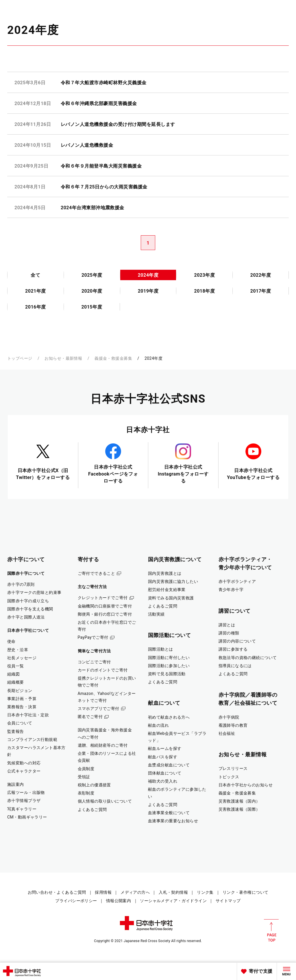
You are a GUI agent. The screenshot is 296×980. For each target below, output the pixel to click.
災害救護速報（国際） (239, 809)
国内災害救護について (175, 559)
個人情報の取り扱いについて (105, 801)
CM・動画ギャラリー (27, 817)
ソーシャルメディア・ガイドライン (173, 901)
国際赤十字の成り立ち (28, 601)
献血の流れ (158, 725)
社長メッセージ (22, 658)
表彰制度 (86, 793)
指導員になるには (235, 666)
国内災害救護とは (165, 573)
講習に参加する (233, 649)
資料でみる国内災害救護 (171, 598)
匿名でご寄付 (90, 717)
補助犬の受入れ (163, 781)
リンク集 (205, 892)
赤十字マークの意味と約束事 (34, 592)
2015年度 (92, 307)
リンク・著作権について (246, 892)
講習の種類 (229, 633)
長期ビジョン (20, 691)
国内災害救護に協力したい (173, 581)
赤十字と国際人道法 (26, 617)
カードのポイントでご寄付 (103, 670)
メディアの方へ (135, 892)
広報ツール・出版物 (26, 792)
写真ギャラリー (22, 809)
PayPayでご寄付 (93, 637)
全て (35, 275)
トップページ (20, 358)
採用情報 (103, 892)
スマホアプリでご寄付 (99, 709)
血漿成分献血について (169, 765)
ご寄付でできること (97, 573)
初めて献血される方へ (169, 717)
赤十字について (26, 559)
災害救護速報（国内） (239, 801)
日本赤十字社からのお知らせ (246, 785)
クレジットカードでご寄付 (103, 598)
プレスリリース (233, 768)
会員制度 (86, 769)
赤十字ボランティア (237, 581)
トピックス (229, 777)
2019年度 (148, 291)
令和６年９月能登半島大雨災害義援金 (101, 166)
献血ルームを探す (165, 748)
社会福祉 (227, 733)
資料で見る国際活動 (167, 674)
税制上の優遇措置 (94, 785)
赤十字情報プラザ (24, 801)
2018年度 (204, 291)
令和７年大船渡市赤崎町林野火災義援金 (104, 83)
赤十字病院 (229, 717)
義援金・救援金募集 (113, 358)
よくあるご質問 (92, 810)
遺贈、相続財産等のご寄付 (103, 745)
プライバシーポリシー (76, 901)
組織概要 (16, 682)
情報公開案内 (119, 901)
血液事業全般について (169, 813)
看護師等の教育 (233, 725)
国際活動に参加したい (169, 666)
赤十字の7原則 (21, 584)
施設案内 (16, 784)
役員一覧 (16, 666)
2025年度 (92, 275)
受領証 (84, 777)
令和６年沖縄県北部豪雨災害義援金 (99, 103)
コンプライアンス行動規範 (32, 739)
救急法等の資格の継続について (248, 658)
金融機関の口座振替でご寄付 (105, 606)
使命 (11, 641)
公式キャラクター (24, 771)
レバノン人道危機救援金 (87, 145)
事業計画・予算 (22, 699)
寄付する (88, 559)
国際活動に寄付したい (169, 658)
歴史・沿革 (18, 650)
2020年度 (92, 291)
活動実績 (156, 614)
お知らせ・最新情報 (63, 358)
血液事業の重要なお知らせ (173, 821)
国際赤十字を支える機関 (30, 609)
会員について (20, 723)
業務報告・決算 (22, 707)
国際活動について (169, 635)
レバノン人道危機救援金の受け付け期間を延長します (118, 124)
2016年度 (36, 307)
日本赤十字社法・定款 (28, 715)
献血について (164, 703)
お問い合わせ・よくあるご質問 (57, 892)
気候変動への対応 (24, 763)
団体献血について (165, 773)
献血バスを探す (163, 757)
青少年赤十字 (231, 590)
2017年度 (261, 291)
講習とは (227, 625)
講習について (235, 611)
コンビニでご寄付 (94, 662)
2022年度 (261, 275)
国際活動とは (161, 649)
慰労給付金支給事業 (167, 590)
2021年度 (36, 291)
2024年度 (148, 275)
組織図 (13, 674)
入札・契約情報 (173, 892)
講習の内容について (237, 641)
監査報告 (16, 731)
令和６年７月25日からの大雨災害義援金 (104, 187)
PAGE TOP (271, 931)
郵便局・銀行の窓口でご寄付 (105, 614)
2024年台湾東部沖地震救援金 (92, 208)
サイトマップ (228, 901)
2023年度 (204, 275)
